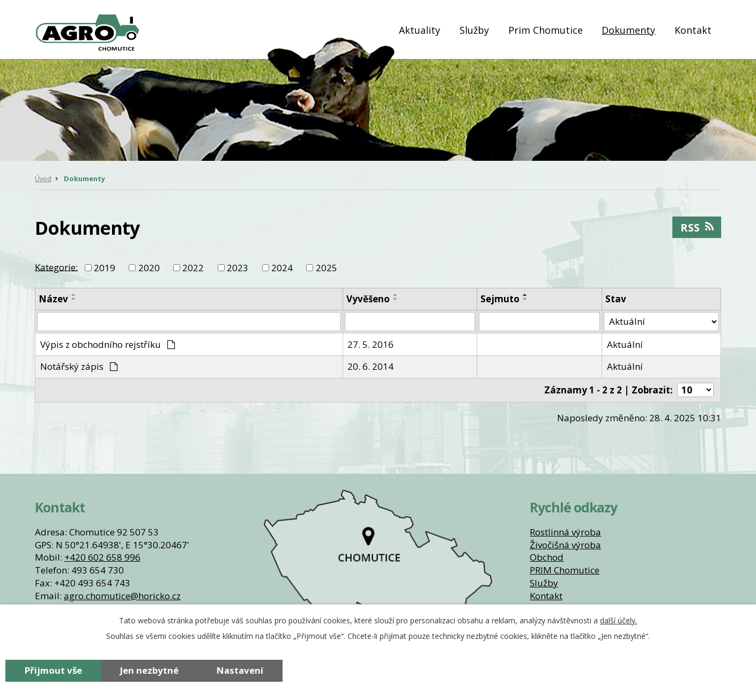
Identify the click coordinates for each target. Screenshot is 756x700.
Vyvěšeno (368, 299)
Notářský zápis (79, 366)
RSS (697, 227)
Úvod (376, 30)
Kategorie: (56, 267)
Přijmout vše (53, 670)
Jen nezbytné (149, 670)
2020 (149, 268)
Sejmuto (500, 299)
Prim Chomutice (546, 30)
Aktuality (420, 30)
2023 (238, 268)
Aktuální (625, 344)
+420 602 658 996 (102, 557)
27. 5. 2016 (370, 344)
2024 (282, 268)
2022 (193, 268)
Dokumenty (628, 30)
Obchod (547, 557)
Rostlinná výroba (565, 532)
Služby (474, 30)
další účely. (618, 620)
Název (53, 299)
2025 (327, 268)
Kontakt (693, 30)
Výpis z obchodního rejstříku (108, 344)
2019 (105, 268)
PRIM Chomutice (565, 570)
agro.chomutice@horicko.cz (122, 596)
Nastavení (240, 670)
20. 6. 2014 (370, 366)
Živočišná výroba (565, 545)
